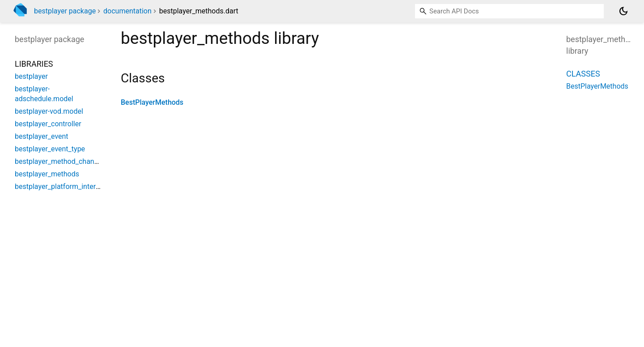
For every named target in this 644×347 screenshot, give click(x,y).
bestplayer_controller (48, 124)
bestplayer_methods (47, 174)
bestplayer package (65, 11)
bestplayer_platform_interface (62, 186)
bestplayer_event (42, 136)
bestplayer (31, 76)
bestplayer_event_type (50, 149)
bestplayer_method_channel (59, 161)
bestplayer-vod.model (49, 111)
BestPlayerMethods (152, 102)
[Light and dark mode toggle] (623, 11)
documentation (127, 11)
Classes (583, 74)
